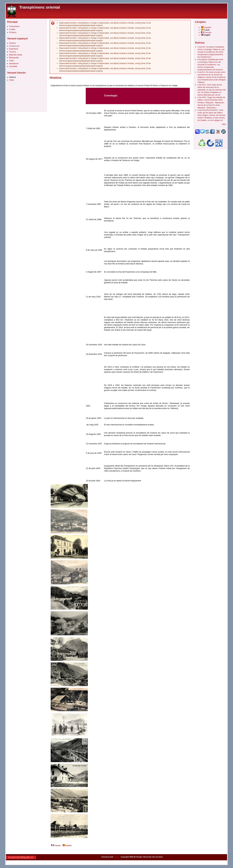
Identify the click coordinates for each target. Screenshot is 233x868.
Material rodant (16, 55)
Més (224, 124)
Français (56, 846)
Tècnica (12, 52)
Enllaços (13, 32)
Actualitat (13, 66)
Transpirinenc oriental (40, 7)
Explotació (14, 49)
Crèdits (12, 29)
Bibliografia (14, 58)
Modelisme (14, 63)
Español (67, 846)
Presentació (14, 26)
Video (12, 61)
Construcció (14, 46)
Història (12, 43)
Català (205, 30)
